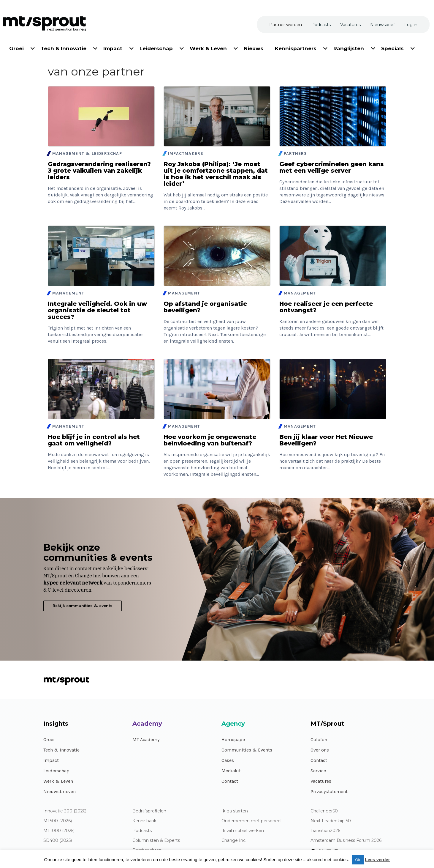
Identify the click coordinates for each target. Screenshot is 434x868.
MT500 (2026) (58, 821)
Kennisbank (144, 821)
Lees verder (377, 860)
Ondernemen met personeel (251, 821)
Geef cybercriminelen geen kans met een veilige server (332, 167)
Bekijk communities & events (83, 606)
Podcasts (142, 831)
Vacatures (321, 781)
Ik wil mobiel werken (243, 831)
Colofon (319, 739)
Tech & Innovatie (61, 750)
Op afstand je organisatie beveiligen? (205, 307)
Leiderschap (56, 771)
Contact (230, 781)
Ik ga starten (235, 811)
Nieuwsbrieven (60, 791)
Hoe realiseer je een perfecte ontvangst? (326, 307)
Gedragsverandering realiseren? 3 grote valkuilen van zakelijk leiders (99, 171)
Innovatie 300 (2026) (65, 811)
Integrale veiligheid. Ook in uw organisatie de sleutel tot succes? (97, 310)
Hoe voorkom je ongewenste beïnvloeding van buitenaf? (210, 440)
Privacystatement (329, 791)
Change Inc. (234, 841)
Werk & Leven (58, 781)
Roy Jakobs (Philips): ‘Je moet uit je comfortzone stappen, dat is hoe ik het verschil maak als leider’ (216, 174)
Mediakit (231, 771)
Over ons (320, 750)
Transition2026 (325, 831)
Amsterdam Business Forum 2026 (346, 841)
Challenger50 (324, 811)
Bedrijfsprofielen (149, 811)
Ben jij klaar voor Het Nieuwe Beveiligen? (326, 440)
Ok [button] (358, 860)
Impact (51, 760)
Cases (228, 760)
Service (318, 771)
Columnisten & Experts (156, 841)
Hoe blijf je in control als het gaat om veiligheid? (94, 440)
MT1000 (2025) (59, 831)
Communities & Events (247, 750)
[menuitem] (17, 47)
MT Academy (146, 739)
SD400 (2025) (58, 841)
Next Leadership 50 (331, 821)
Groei (49, 739)
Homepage (233, 739)
